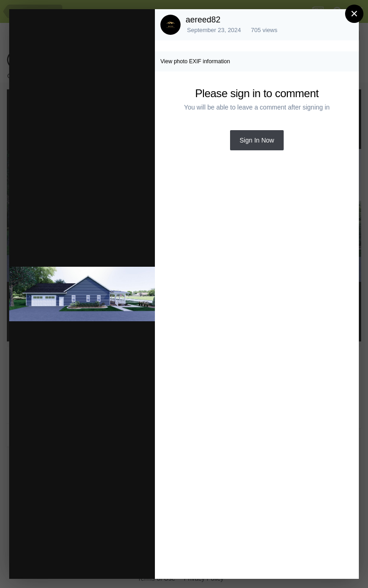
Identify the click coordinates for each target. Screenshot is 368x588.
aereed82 (203, 20)
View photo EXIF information (195, 61)
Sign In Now (257, 140)
